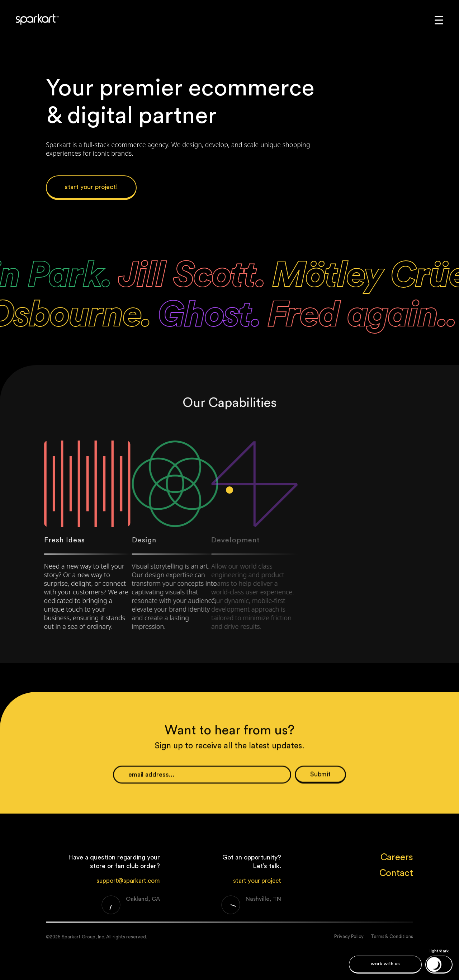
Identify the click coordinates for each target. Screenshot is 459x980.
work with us (385, 964)
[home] (36, 19)
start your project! (91, 187)
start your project (257, 881)
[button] (440, 19)
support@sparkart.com (128, 881)
